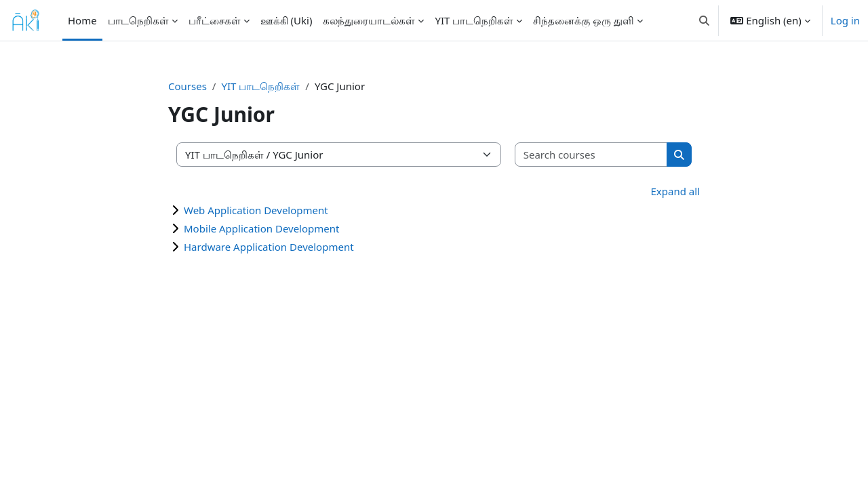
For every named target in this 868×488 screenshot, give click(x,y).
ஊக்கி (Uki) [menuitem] (287, 20)
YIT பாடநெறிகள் (260, 86)
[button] (704, 20)
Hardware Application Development (269, 247)
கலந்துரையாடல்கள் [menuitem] (369, 20)
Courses (188, 86)
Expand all (675, 191)
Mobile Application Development (261, 228)
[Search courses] (592, 155)
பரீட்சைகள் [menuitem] (215, 20)
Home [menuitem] (82, 20)
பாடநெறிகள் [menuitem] (138, 20)
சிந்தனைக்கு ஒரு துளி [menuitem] (584, 20)
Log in (845, 20)
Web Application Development (256, 210)
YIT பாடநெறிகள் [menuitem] (474, 20)
